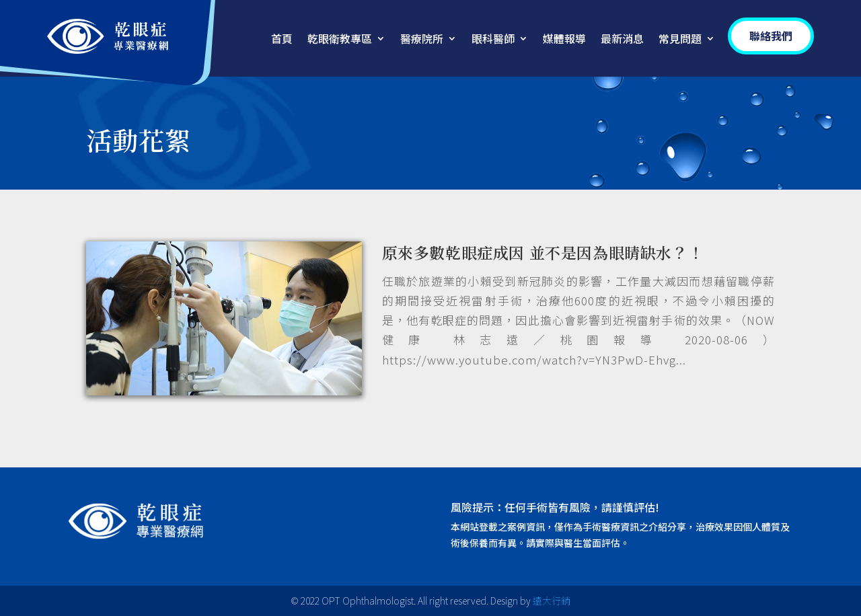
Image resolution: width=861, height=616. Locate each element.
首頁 (282, 40)
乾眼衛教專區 (340, 40)
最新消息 (622, 40)
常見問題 (680, 40)
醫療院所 (422, 40)
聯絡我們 (771, 36)
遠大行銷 (552, 601)
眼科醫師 (493, 40)
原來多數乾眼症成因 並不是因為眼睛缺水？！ (543, 253)
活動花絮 (139, 140)
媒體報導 (564, 40)
